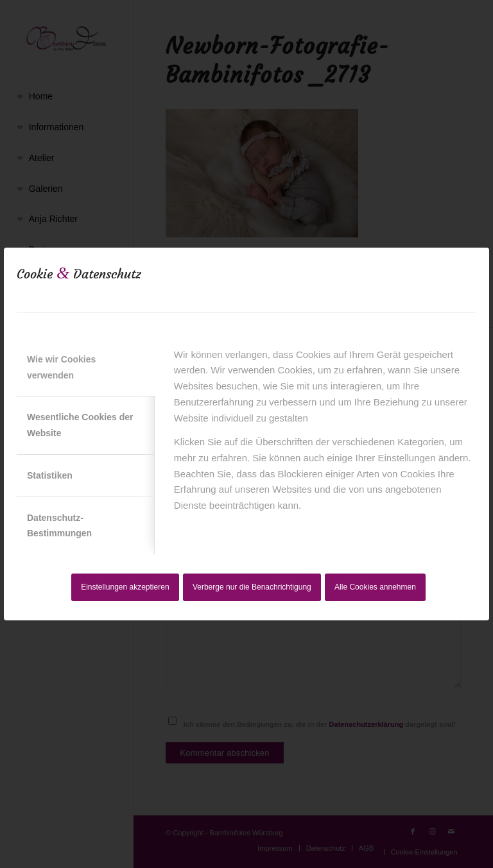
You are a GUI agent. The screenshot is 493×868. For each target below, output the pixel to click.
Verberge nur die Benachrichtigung (252, 587)
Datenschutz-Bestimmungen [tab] (59, 526)
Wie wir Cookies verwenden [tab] (61, 367)
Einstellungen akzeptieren (125, 587)
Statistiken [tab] (50, 475)
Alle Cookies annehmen (375, 587)
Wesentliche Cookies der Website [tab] (80, 425)
